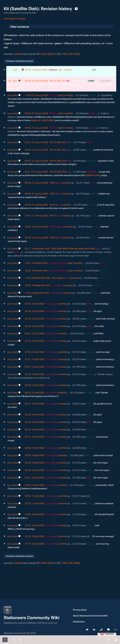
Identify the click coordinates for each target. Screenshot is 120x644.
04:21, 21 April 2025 (35, 333)
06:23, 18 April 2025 (35, 422)
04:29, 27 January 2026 (36, 150)
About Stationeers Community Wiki (90, 616)
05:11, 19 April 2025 (35, 404)
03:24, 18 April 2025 (35, 463)
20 (54, 54)
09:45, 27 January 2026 (36, 113)
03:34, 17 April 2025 (35, 496)
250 (70, 54)
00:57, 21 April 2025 (35, 367)
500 (77, 54)
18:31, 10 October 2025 (36, 263)
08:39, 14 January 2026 (36, 238)
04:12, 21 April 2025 (35, 341)
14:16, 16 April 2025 (35, 536)
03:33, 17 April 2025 (35, 503)
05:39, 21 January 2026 (36, 183)
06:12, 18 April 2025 (35, 437)
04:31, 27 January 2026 (36, 142)
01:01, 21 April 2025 (35, 359)
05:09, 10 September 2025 (38, 285)
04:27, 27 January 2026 (36, 161)
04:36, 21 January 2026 (36, 194)
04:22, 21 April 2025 (35, 326)
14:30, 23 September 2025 (38, 278)
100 (64, 54)
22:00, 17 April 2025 (35, 485)
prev (15, 70)
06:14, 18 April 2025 (35, 429)
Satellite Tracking (93, 175)
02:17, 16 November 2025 (37, 249)
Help (76, 9)
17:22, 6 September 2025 (37, 293)
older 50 (46, 54)
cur (10, 81)
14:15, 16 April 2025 (35, 544)
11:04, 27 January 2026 (36, 95)
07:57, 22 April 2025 (35, 304)
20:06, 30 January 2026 (36, 81)
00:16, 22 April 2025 (35, 319)
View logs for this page (15, 19)
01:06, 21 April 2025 (35, 352)
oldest (18, 54)
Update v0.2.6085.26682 (42, 120)
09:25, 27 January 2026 (36, 128)
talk (60, 70)
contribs (67, 70)
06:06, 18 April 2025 (35, 448)
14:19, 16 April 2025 (35, 525)
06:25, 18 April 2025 (35, 415)
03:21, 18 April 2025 (35, 478)
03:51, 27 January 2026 (36, 172)
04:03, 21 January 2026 (36, 205)
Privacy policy (80, 610)
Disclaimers (79, 622)
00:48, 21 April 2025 (35, 385)
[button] (60, 27)
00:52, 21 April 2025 (35, 374)
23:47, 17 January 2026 (36, 216)
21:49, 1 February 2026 (36, 70)
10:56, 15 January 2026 (36, 227)
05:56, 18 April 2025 (35, 455)
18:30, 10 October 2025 (36, 271)
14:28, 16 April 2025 (35, 514)
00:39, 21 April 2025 (35, 393)
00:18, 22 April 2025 (35, 311)
